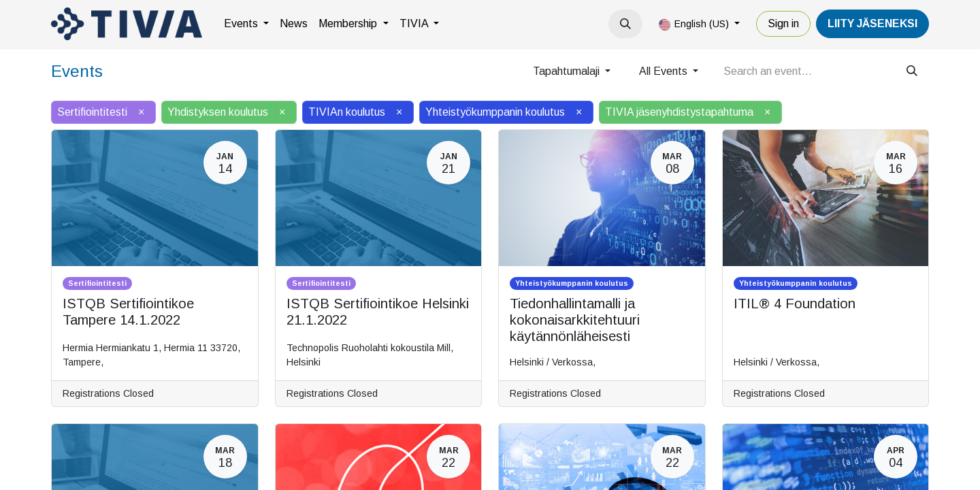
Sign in (783, 23)
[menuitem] (246, 24)
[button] (625, 24)
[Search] (912, 71)
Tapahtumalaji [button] (568, 71)
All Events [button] (665, 71)
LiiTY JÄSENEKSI (872, 23)
